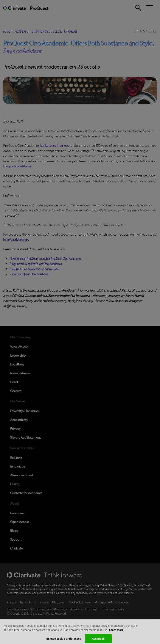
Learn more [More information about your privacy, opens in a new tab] (116, 632)
